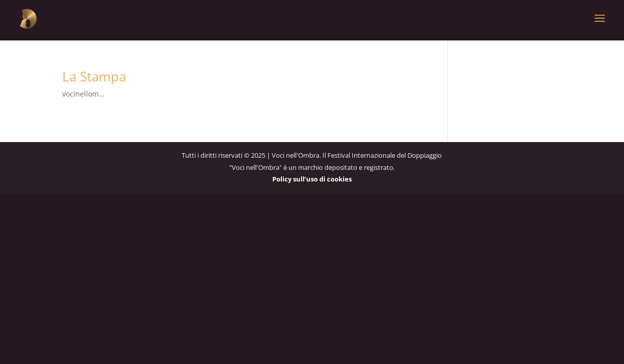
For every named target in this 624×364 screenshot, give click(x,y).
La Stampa (94, 76)
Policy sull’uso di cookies (312, 179)
